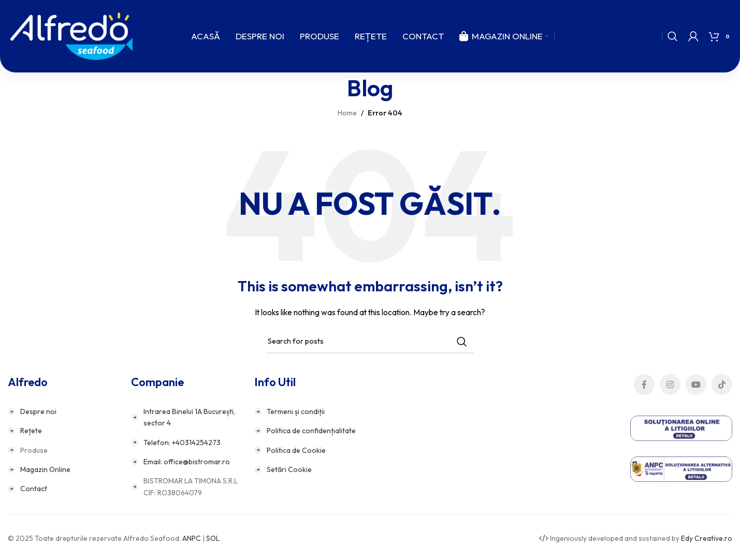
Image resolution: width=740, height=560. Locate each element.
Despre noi (38, 411)
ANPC (192, 538)
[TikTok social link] (722, 385)
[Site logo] (71, 35)
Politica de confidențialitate (311, 431)
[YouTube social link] (696, 385)
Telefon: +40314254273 (182, 443)
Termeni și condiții (296, 411)
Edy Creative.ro (707, 538)
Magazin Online (45, 469)
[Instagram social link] (670, 385)
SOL (213, 538)
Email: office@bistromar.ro (187, 462)
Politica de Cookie (296, 450)
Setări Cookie (289, 469)
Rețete (31, 431)
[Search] (673, 36)
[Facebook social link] (644, 385)
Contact (34, 489)
